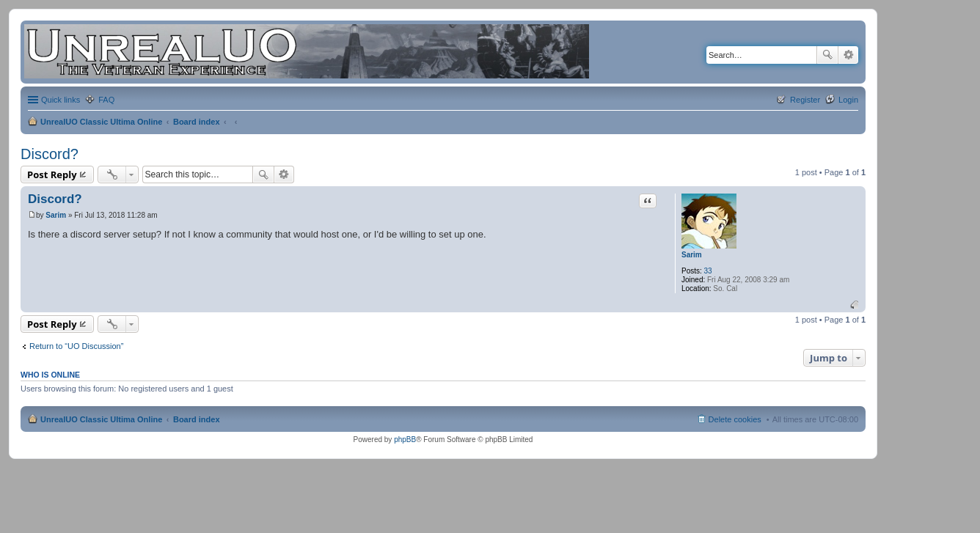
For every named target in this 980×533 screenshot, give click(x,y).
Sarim (692, 255)
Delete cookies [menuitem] (735, 419)
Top (854, 305)
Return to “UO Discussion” (76, 346)
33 (708, 271)
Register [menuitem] (805, 100)
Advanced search (848, 55)
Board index (197, 122)
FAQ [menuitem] (106, 100)
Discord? (50, 154)
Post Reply (52, 174)
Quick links (61, 100)
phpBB (405, 440)
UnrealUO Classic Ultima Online (101, 122)
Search (827, 55)
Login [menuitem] (848, 100)
